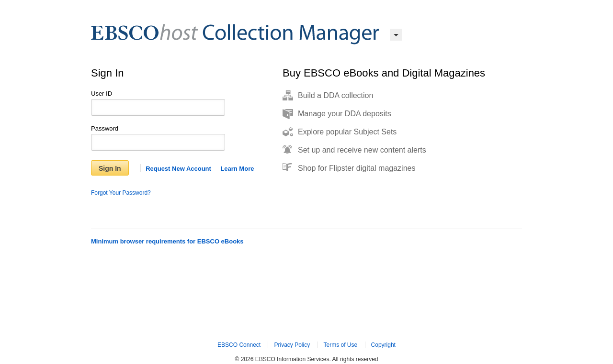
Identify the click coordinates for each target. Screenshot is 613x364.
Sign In (110, 168)
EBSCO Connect (239, 345)
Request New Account (178, 169)
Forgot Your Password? (121, 193)
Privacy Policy (292, 345)
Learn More (237, 169)
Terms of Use (341, 345)
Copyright (383, 345)
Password (105, 128)
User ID (102, 94)
